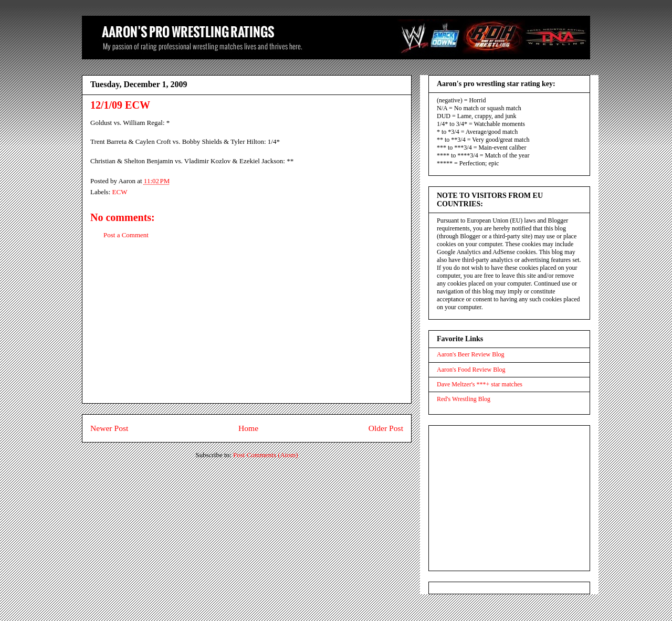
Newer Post (109, 428)
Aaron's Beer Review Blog (470, 354)
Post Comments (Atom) (266, 455)
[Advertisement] (247, 330)
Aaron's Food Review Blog (471, 370)
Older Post (386, 428)
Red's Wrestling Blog (464, 399)
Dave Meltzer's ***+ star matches (480, 384)
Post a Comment (126, 235)
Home (248, 428)
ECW (120, 192)
